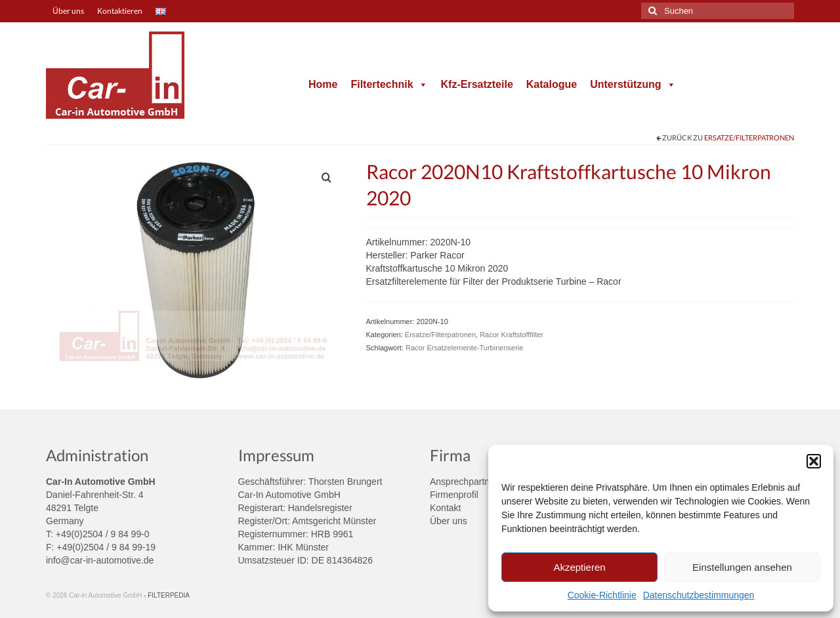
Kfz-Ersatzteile (477, 84)
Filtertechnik (389, 84)
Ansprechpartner (464, 482)
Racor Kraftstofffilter (512, 335)
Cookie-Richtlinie (602, 595)
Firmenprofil (454, 495)
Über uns (449, 521)
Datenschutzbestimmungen (699, 595)
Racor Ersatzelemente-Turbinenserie (464, 348)
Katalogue (552, 84)
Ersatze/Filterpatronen (749, 137)
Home (323, 84)
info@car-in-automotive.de (100, 560)
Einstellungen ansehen (742, 567)
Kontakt (445, 508)
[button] (814, 461)
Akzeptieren (579, 567)
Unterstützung (633, 84)
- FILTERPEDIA (167, 595)
